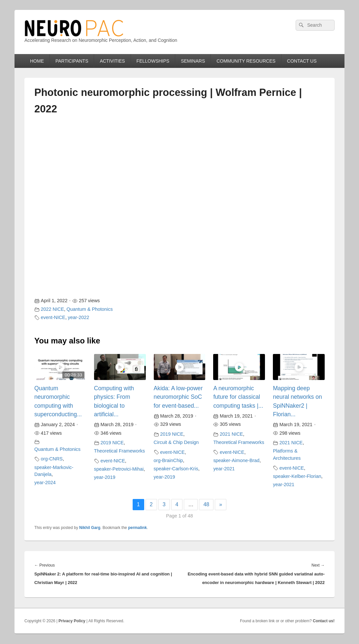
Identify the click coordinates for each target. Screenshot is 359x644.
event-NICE (53, 317)
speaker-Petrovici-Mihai (119, 469)
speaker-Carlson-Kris (176, 469)
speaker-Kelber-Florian (297, 476)
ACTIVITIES (112, 61)
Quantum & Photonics (90, 309)
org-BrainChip (168, 460)
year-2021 (224, 469)
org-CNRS (52, 459)
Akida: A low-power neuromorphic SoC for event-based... (178, 397)
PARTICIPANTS (72, 61)
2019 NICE (112, 443)
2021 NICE (231, 434)
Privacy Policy (72, 621)
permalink (137, 528)
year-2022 (79, 317)
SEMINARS (193, 61)
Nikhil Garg (90, 528)
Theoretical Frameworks (119, 451)
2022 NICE (52, 309)
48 (206, 504)
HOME (37, 61)
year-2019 (105, 477)
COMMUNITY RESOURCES (246, 61)
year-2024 (45, 483)
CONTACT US (302, 61)
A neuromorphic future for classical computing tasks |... (238, 397)
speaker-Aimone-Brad (236, 460)
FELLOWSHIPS (153, 61)
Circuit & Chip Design (176, 442)
